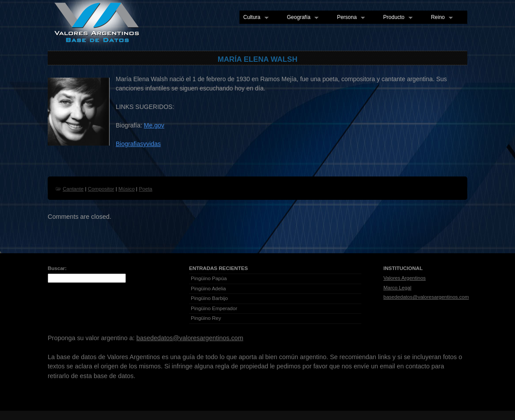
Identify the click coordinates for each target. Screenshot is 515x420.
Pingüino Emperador (214, 308)
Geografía (301, 18)
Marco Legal (397, 288)
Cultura (254, 18)
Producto (396, 18)
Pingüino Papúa (209, 278)
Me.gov (154, 125)
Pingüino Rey (206, 318)
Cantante (73, 189)
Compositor (101, 189)
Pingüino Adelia (208, 289)
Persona (349, 18)
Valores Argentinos (405, 278)
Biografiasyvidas (138, 144)
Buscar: (57, 268)
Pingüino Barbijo (209, 298)
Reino (440, 18)
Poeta (145, 189)
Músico (127, 189)
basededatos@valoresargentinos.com (426, 297)
